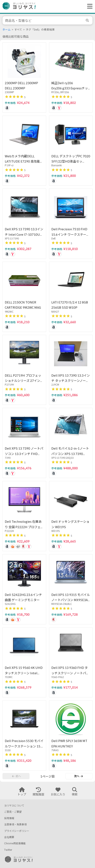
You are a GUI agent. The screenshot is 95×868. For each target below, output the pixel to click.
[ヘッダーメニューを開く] (89, 6)
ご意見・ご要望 (13, 812)
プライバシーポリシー (17, 831)
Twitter (8, 850)
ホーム (7, 30)
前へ (16, 776)
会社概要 (9, 837)
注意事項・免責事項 (15, 824)
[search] (88, 20)
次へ (78, 776)
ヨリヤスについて (14, 806)
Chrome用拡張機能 (15, 843)
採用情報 (9, 818)
